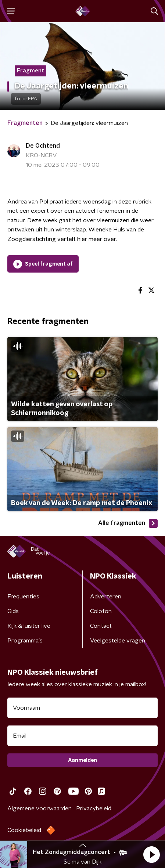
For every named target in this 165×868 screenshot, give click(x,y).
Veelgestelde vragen (118, 641)
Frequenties (23, 597)
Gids (13, 611)
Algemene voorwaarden (40, 808)
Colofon (101, 611)
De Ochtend (43, 146)
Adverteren (106, 597)
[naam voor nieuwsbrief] (82, 708)
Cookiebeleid (24, 830)
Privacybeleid (94, 808)
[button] (151, 854)
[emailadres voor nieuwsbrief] (82, 736)
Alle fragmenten (128, 523)
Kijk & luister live (29, 626)
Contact (101, 626)
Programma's (25, 641)
